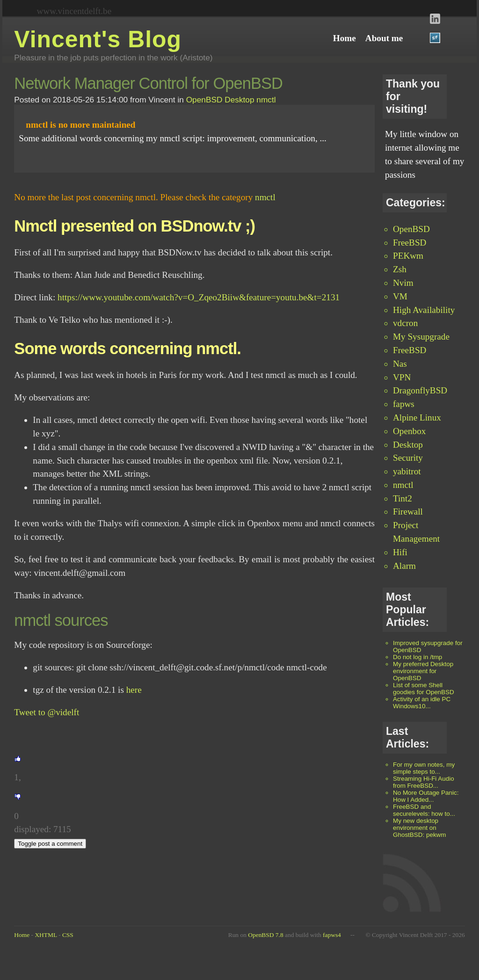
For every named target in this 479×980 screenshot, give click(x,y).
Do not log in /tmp (417, 657)
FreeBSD (410, 243)
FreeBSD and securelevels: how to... (424, 810)
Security (408, 458)
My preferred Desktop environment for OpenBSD (423, 671)
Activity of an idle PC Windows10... (422, 703)
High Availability (424, 310)
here (134, 690)
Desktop (408, 445)
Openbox (409, 431)
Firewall (408, 512)
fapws (404, 404)
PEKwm (408, 256)
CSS (68, 935)
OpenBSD (411, 229)
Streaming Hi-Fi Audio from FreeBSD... (424, 782)
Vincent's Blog (98, 39)
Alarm (404, 566)
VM (400, 296)
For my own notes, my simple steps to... (424, 768)
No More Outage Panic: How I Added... (426, 796)
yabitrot (407, 471)
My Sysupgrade (421, 337)
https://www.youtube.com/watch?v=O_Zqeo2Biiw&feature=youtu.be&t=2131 (199, 297)
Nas (400, 364)
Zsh (400, 269)
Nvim (403, 283)
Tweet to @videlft (47, 712)
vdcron (405, 323)
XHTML (46, 935)
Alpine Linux (417, 417)
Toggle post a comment (50, 844)
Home (22, 935)
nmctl (403, 485)
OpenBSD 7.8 (265, 935)
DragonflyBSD (420, 390)
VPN (402, 377)
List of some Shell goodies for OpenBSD (424, 689)
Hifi (400, 552)
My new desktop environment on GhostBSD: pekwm (420, 828)
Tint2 (403, 498)
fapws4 (332, 935)
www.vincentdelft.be (74, 11)
